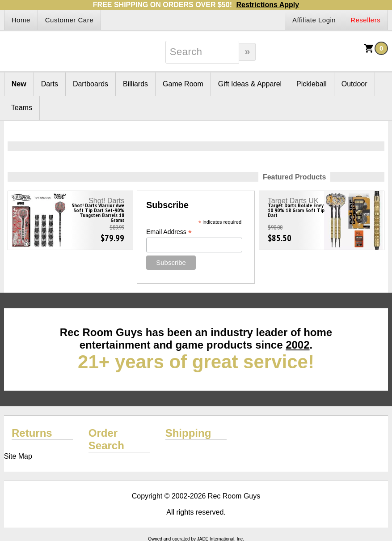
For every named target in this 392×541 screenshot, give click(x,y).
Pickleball (312, 84)
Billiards (135, 84)
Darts (50, 84)
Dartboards (91, 84)
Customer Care (69, 20)
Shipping (188, 433)
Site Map (18, 456)
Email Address (169, 232)
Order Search (106, 439)
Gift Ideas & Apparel (250, 84)
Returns (32, 433)
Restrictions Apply (268, 5)
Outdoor (354, 84)
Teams (22, 108)
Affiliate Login (314, 20)
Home (21, 20)
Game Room (183, 84)
